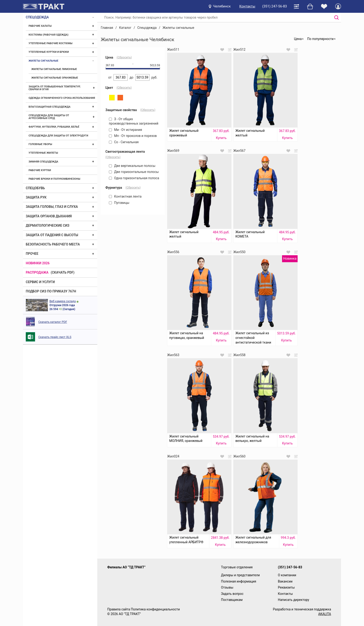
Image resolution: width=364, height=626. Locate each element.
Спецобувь (35, 188)
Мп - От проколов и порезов (133, 136)
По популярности (320, 39)
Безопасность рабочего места (53, 244)
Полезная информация (239, 581)
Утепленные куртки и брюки (49, 52)
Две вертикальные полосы (132, 166)
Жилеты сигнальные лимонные (54, 69)
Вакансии (285, 581)
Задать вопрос (232, 594)
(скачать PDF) (63, 272)
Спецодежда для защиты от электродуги (58, 136)
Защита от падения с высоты (52, 235)
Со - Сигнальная (124, 142)
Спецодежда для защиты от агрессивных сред (49, 117)
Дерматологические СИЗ (48, 225)
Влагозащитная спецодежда (49, 107)
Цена (298, 39)
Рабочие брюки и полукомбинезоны (54, 179)
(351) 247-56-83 (275, 6)
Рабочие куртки (40, 170)
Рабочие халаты (40, 26)
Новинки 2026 (38, 263)
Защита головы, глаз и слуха (52, 207)
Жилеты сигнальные (43, 61)
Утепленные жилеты (43, 153)
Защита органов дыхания (49, 216)
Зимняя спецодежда (43, 162)
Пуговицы (119, 203)
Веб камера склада (63, 301)
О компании (287, 575)
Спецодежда (37, 17)
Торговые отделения (237, 567)
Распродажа (37, 272)
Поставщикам (232, 600)
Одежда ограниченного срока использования (62, 98)
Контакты (247, 6)
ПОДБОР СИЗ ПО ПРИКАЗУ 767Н (51, 291)
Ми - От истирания (125, 130)
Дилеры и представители (240, 575)
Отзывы (227, 587)
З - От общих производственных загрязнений (134, 121)
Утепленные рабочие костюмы (50, 43)
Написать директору (294, 600)
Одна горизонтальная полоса (134, 178)
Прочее (32, 254)
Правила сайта (119, 609)
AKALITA (325, 614)
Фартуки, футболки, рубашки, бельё (54, 127)
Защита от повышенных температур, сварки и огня (54, 88)
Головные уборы (40, 144)
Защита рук (36, 197)
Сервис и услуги (40, 282)
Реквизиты (286, 587)
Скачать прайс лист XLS (55, 337)
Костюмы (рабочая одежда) (49, 35)
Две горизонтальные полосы (134, 172)
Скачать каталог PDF (53, 322)
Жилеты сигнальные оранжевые (55, 78)
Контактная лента (125, 196)
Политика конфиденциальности (155, 609)
